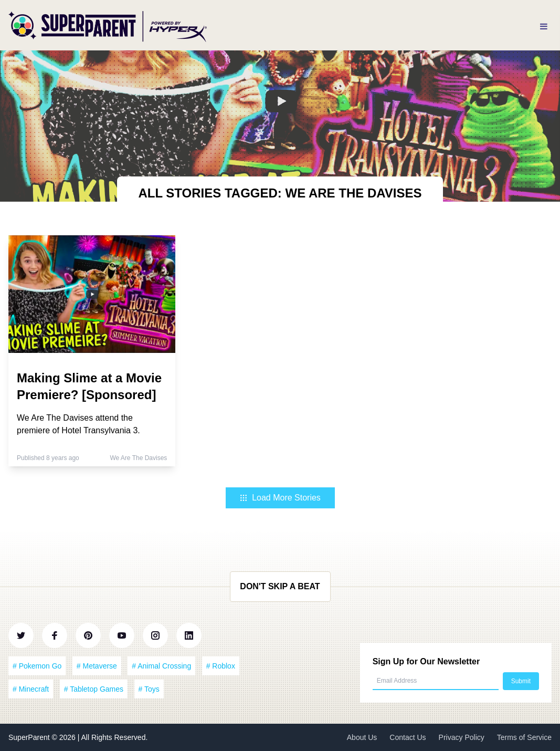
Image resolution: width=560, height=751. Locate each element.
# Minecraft (31, 689)
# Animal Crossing (161, 666)
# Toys (149, 689)
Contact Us (408, 737)
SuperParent (30, 737)
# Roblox (221, 666)
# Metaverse (97, 666)
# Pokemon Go (37, 666)
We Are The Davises (138, 458)
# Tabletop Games (94, 689)
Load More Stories (280, 498)
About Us (362, 737)
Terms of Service (524, 737)
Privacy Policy (462, 737)
